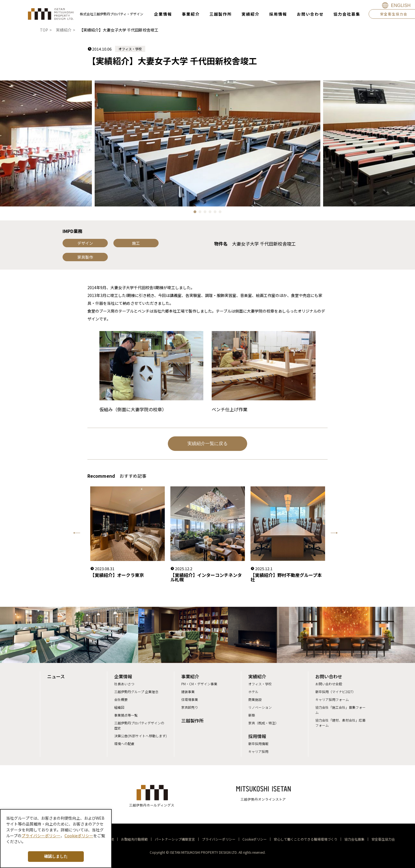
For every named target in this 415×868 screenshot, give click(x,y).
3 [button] (206, 213)
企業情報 (123, 676)
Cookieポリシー (255, 839)
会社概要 (121, 699)
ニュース (56, 676)
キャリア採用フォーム (332, 699)
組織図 (119, 707)
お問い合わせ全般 (329, 684)
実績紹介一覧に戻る (207, 443)
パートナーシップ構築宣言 (175, 839)
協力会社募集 (354, 839)
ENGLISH (401, 5)
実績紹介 (257, 676)
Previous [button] (76, 534)
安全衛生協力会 (383, 839)
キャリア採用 (258, 751)
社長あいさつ (124, 684)
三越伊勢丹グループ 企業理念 (136, 692)
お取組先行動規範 (134, 839)
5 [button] (216, 213)
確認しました (56, 856)
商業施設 (255, 699)
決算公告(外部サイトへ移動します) (140, 736)
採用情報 (257, 736)
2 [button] (201, 213)
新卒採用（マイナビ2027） (335, 692)
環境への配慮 (124, 744)
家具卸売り (190, 707)
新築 (252, 715)
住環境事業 (190, 699)
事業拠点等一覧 (126, 715)
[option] (207, 143)
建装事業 (188, 692)
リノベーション (260, 707)
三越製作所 (192, 720)
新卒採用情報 (258, 744)
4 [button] (211, 213)
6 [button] (221, 213)
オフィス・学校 (260, 684)
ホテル (253, 692)
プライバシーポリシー (219, 839)
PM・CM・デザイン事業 (199, 684)
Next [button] (325, 534)
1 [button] (196, 213)
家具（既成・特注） (263, 723)
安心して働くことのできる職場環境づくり (306, 839)
